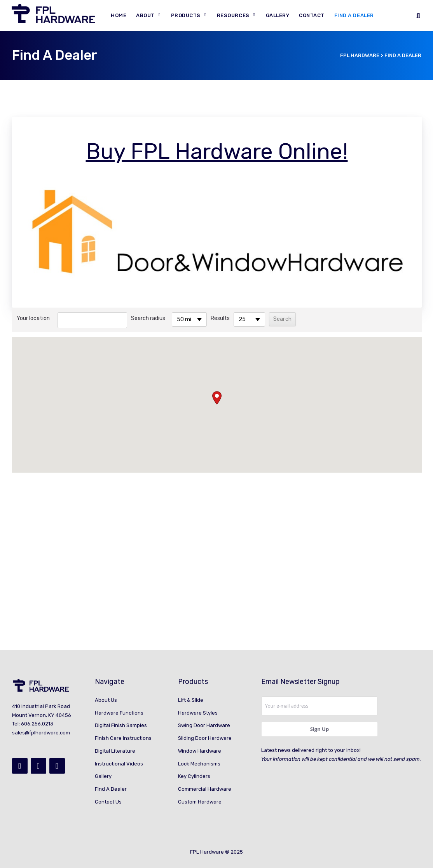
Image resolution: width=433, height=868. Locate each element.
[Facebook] (20, 766)
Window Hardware (200, 751)
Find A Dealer (354, 15)
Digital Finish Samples (121, 725)
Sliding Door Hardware (205, 738)
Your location (33, 318)
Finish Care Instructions (123, 738)
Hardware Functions (119, 713)
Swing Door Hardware (204, 725)
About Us (106, 700)
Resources (233, 15)
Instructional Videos (119, 764)
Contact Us (108, 802)
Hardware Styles (198, 713)
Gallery (278, 15)
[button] (217, 398)
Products (186, 15)
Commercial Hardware (205, 789)
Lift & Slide (191, 700)
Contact (312, 15)
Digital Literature (115, 751)
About (145, 15)
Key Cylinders (194, 776)
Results (220, 318)
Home (119, 15)
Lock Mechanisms (199, 764)
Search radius (148, 318)
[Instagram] (38, 766)
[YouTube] (57, 766)
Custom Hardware (200, 802)
